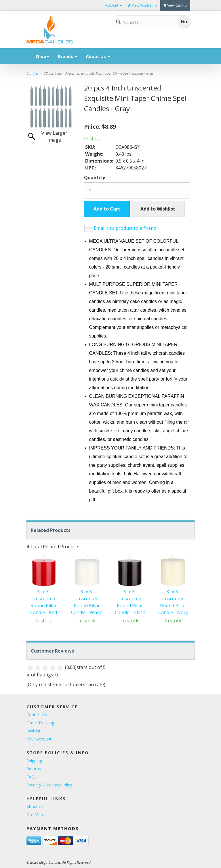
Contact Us (37, 715)
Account (114, 5)
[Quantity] (137, 190)
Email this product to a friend (125, 228)
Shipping (34, 761)
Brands (67, 56)
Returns (34, 769)
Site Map (35, 815)
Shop (42, 56)
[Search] (144, 22)
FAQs (32, 777)
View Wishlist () (143, 5)
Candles (33, 73)
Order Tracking (40, 723)
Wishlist (34, 731)
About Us (98, 56)
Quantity (95, 178)
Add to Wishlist (158, 209)
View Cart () (175, 5)
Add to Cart (107, 209)
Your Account (39, 739)
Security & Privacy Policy (49, 785)
